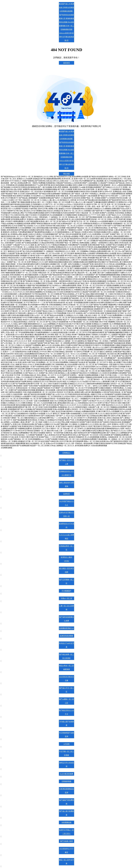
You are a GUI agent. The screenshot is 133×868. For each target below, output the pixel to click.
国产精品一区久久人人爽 (66, 462)
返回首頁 (66, 63)
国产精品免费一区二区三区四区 (66, 656)
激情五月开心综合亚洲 (66, 764)
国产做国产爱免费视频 (66, 802)
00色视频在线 (66, 822)
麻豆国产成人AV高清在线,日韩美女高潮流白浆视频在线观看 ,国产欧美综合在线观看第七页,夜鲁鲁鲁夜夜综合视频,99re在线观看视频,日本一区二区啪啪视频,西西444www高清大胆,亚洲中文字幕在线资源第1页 (66, 22)
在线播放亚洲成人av (66, 628)
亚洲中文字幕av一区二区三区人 (66, 832)
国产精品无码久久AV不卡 (66, 712)
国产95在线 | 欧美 (66, 841)
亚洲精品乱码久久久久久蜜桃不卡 (66, 473)
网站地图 (66, 174)
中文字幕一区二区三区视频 (66, 753)
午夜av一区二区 (66, 598)
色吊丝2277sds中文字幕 (66, 645)
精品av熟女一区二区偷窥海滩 (66, 667)
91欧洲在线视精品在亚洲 (66, 791)
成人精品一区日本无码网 (66, 570)
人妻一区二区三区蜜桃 (66, 608)
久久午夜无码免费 (66, 774)
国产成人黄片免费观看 (66, 813)
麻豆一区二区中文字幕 (66, 862)
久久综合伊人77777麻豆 (66, 850)
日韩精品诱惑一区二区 (66, 548)
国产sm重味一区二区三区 (67, 701)
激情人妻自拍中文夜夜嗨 (66, 484)
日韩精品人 (66, 453)
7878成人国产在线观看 (66, 723)
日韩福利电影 (66, 781)
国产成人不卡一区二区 (66, 690)
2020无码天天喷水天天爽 (66, 679)
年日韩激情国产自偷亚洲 (66, 735)
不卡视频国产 (66, 591)
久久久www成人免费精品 (67, 537)
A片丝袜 (66, 744)
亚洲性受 (66, 494)
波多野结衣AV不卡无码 (66, 526)
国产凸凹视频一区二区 (66, 581)
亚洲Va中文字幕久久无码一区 (67, 514)
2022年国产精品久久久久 (66, 503)
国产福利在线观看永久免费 (66, 619)
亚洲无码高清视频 (66, 636)
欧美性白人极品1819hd (66, 559)
